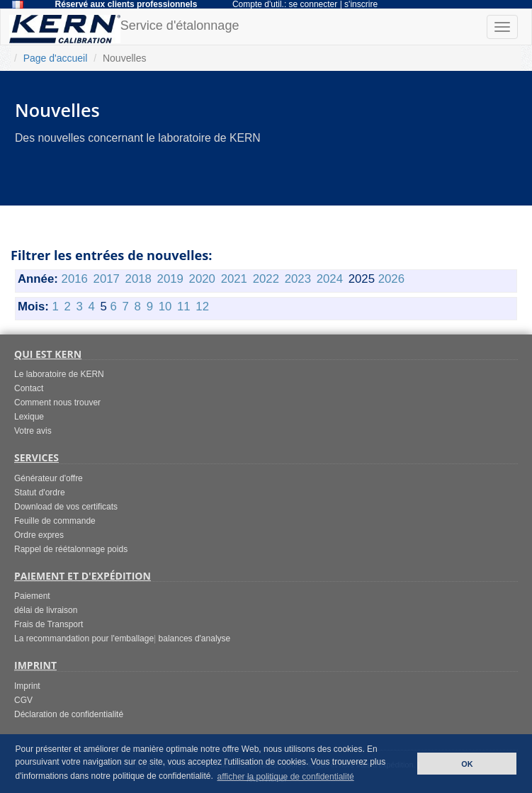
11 (184, 306)
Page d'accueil (56, 58)
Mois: (33, 306)
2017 (107, 279)
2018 (138, 279)
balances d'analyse (195, 639)
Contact (29, 388)
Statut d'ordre (40, 493)
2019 (170, 279)
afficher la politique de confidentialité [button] (285, 777)
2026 (391, 279)
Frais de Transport (49, 624)
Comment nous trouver (57, 403)
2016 (75, 279)
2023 (298, 279)
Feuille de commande (55, 521)
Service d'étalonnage (124, 29)
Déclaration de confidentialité (69, 714)
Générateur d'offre (49, 478)
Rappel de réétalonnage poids (71, 549)
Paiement (32, 596)
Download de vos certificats (66, 507)
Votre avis (33, 431)
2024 (330, 279)
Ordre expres (39, 535)
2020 (202, 279)
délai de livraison (46, 610)
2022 (266, 279)
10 (165, 306)
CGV (23, 700)
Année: (38, 279)
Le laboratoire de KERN (59, 374)
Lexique (29, 417)
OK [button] (467, 764)
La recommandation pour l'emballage (84, 639)
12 (202, 306)
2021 (234, 279)
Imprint (27, 686)
